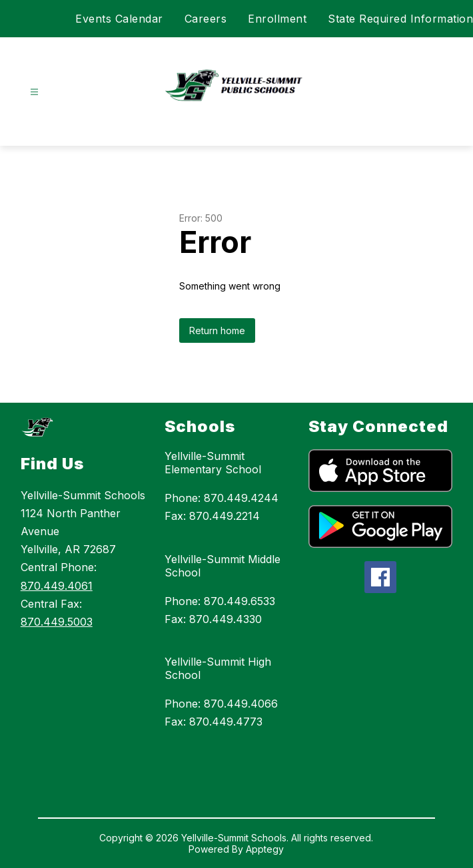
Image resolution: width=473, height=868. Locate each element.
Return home (217, 330)
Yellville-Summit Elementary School (213, 463)
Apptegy (265, 849)
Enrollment (277, 19)
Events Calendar (119, 19)
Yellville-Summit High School (218, 668)
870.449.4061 (57, 586)
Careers (206, 19)
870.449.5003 (57, 622)
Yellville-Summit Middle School (223, 566)
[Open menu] (34, 92)
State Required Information (400, 19)
